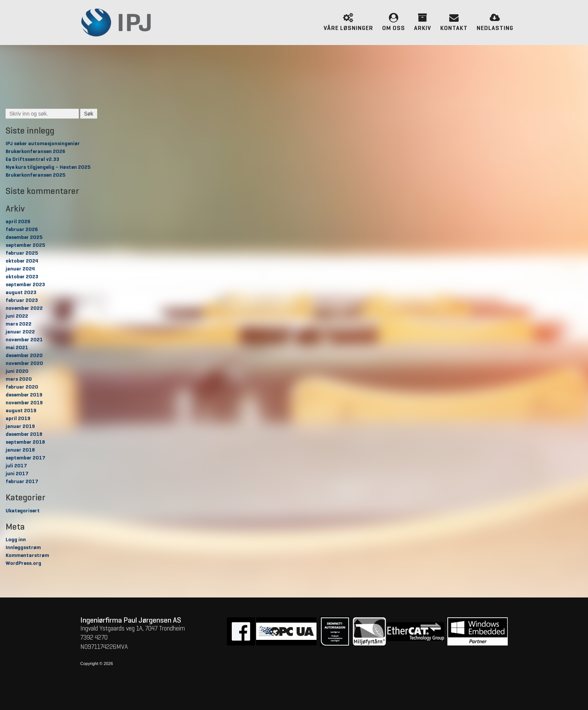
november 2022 (24, 308)
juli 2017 (16, 466)
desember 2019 (24, 395)
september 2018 (25, 442)
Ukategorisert (23, 511)
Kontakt (454, 21)
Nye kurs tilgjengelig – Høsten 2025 (48, 167)
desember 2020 (24, 356)
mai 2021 (17, 348)
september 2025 (25, 245)
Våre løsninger (348, 21)
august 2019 (21, 411)
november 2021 (24, 340)
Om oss (394, 21)
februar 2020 (22, 387)
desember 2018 (24, 434)
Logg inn (16, 540)
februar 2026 (22, 230)
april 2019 (18, 419)
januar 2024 (20, 269)
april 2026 (18, 222)
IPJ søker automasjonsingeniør (43, 144)
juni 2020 (17, 371)
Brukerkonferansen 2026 (35, 152)
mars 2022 (19, 324)
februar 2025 (22, 253)
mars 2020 (19, 379)
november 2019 (24, 403)
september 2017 (25, 458)
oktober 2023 (22, 277)
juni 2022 (17, 316)
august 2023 (21, 293)
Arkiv (423, 21)
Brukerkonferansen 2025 (35, 175)
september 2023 (25, 285)
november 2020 (24, 363)
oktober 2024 (22, 261)
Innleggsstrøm (23, 548)
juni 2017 (17, 474)
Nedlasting (495, 21)
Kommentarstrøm (27, 555)
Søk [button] (89, 114)
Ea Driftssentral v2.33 (32, 159)
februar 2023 (22, 300)
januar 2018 (20, 450)
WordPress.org (23, 563)
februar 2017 (22, 482)
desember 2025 (24, 237)
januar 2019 (20, 426)
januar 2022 (20, 332)
